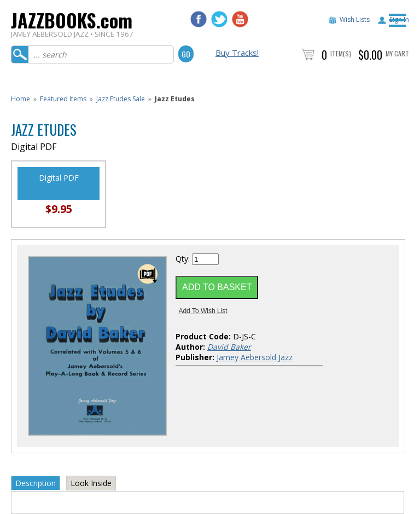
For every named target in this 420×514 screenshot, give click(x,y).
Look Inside (91, 483)
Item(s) (341, 53)
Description (36, 483)
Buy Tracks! (237, 53)
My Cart (397, 53)
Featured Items (63, 99)
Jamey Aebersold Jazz (255, 357)
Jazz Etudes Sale (121, 99)
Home (21, 99)
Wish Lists (355, 19)
